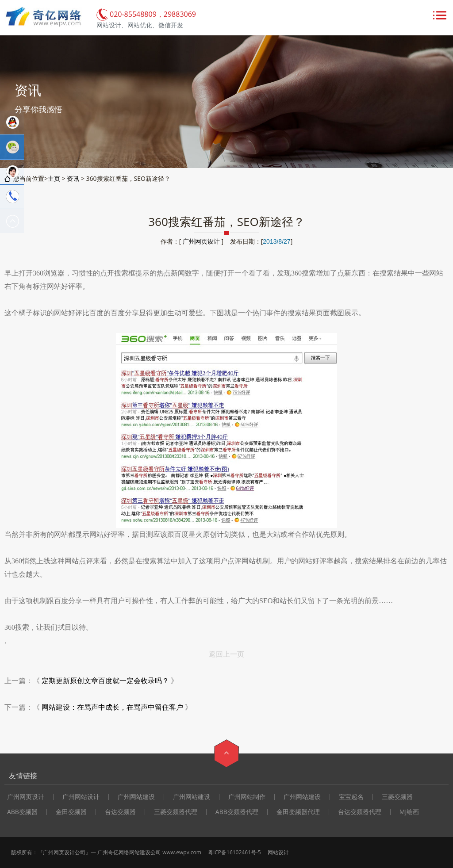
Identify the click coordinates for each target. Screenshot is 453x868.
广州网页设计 (201, 241)
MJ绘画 (409, 812)
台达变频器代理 (360, 812)
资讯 (73, 178)
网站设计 (278, 852)
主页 (54, 178)
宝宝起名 (351, 797)
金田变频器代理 (298, 812)
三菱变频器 (397, 797)
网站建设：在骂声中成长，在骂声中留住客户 (112, 707)
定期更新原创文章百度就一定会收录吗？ (105, 681)
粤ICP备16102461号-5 (234, 852)
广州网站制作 (247, 797)
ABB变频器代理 (237, 812)
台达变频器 (120, 812)
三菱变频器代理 (176, 812)
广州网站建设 (136, 797)
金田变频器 (71, 812)
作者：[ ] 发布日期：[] (226, 241)
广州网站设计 (81, 797)
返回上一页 (226, 654)
